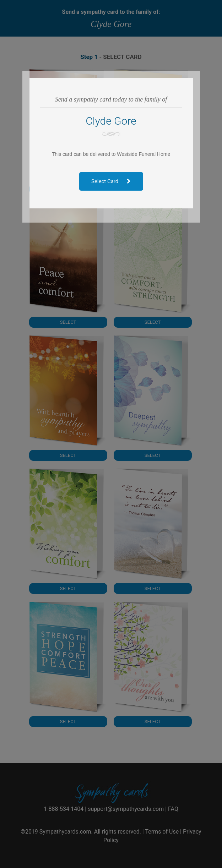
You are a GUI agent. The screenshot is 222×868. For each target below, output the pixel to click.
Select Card (111, 181)
